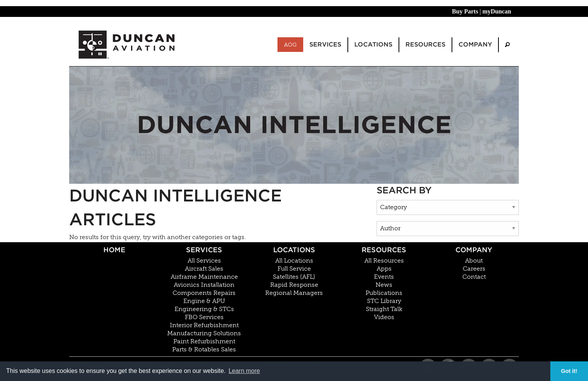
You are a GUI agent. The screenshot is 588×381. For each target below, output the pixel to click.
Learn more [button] (244, 371)
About (474, 261)
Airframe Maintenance (204, 277)
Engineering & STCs (204, 309)
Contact (474, 277)
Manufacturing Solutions (204, 333)
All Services (204, 261)
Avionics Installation (204, 285)
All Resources (384, 261)
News (384, 285)
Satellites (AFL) (294, 277)
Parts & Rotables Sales (204, 349)
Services (204, 250)
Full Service (294, 269)
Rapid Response (294, 285)
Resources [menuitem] (425, 44)
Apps (384, 269)
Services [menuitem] (325, 44)
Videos (384, 317)
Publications (384, 293)
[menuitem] (507, 45)
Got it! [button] (569, 371)
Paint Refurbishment (204, 341)
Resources (384, 250)
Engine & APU (204, 301)
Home (114, 250)
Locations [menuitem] (373, 44)
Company (474, 250)
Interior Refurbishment (204, 325)
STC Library (384, 301)
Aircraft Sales (204, 269)
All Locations (294, 261)
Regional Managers (294, 293)
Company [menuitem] (475, 44)
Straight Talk (384, 309)
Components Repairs (204, 293)
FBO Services (204, 317)
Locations (294, 250)
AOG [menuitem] (290, 45)
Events (384, 277)
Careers (474, 269)
